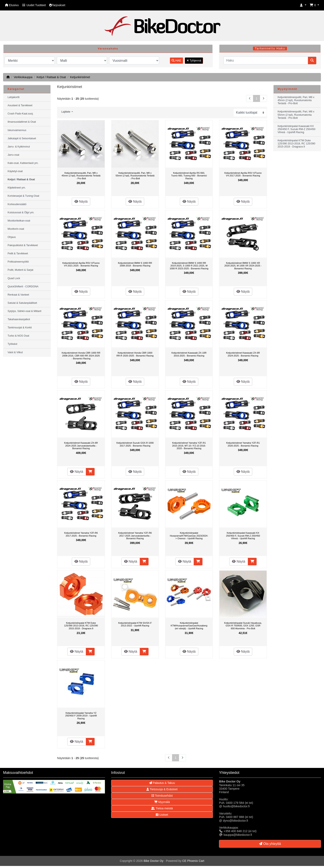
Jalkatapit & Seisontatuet (22, 138)
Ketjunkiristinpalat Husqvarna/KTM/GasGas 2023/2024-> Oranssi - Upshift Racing (189, 536)
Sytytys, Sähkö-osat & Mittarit (24, 311)
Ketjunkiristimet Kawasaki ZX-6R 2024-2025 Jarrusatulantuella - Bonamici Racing (81, 446)
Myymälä (162, 802)
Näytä (81, 202)
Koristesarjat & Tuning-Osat (23, 196)
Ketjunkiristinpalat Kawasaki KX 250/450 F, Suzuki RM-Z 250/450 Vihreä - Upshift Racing (243, 536)
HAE (176, 61)
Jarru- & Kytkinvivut (19, 147)
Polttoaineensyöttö (18, 262)
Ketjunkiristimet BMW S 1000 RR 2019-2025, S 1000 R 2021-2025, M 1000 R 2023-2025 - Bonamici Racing (189, 266)
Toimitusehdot (162, 796)
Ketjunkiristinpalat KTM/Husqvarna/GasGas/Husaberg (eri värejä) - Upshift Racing (189, 626)
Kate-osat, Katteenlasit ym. (23, 163)
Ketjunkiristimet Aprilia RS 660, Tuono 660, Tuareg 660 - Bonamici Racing (189, 176)
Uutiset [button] (162, 815)
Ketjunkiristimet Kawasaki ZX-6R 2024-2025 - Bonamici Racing (243, 354)
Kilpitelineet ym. (17, 188)
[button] (303, 5)
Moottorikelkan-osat (19, 221)
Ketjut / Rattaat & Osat (51, 77)
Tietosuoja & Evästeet (162, 789)
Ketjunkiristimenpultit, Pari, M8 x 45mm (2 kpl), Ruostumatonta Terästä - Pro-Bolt (81, 176)
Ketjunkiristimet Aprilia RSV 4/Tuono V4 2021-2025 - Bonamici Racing (81, 264)
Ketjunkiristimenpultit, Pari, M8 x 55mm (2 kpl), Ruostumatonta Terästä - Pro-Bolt (135, 176)
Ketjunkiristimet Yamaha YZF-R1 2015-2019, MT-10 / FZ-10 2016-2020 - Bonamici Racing (189, 446)
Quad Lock (14, 278)
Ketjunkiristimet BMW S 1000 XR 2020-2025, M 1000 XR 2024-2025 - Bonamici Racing (243, 266)
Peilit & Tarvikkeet (18, 254)
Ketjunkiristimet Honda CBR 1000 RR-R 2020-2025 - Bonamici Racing (135, 354)
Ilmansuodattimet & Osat (22, 122)
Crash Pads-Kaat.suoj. (21, 114)
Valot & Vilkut (15, 352)
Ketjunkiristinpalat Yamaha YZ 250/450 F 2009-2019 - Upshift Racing (81, 716)
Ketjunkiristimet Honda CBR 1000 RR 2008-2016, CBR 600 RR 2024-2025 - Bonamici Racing (81, 356)
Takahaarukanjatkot (19, 319)
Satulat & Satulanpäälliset (22, 303)
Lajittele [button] (66, 112)
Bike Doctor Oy (153, 861)
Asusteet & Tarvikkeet (20, 105)
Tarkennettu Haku (270, 48)
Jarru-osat (13, 155)
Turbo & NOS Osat (18, 336)
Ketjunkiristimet (80, 77)
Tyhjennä (194, 61)
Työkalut (12, 344)
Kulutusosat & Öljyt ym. (21, 212)
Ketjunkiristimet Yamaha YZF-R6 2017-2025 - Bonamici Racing (81, 534)
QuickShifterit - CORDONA (23, 287)
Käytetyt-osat (15, 171)
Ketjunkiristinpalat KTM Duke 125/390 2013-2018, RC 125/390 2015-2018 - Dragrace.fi (81, 626)
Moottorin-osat (16, 229)
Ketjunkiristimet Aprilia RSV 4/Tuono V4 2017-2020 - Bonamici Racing (243, 174)
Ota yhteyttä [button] (270, 844)
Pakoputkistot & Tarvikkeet (23, 245)
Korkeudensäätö (17, 204)
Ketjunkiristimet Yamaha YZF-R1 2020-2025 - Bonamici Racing (243, 444)
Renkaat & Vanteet (18, 295)
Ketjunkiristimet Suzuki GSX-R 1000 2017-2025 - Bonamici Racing (135, 444)
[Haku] (266, 61)
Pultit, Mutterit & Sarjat (20, 270)
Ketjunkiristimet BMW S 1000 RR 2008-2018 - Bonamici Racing (135, 264)
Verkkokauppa (23, 77)
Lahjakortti (14, 97)
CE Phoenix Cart (193, 861)
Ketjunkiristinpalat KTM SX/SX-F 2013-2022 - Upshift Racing (135, 624)
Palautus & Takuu (162, 783)
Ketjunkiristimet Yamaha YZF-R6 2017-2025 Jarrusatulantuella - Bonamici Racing (135, 536)
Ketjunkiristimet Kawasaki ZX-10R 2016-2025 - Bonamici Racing (189, 354)
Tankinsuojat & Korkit (20, 328)
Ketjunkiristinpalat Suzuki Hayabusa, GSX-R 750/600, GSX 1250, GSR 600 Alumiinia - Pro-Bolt (243, 626)
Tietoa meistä (162, 808)
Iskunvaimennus (17, 130)
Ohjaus (12, 237)
